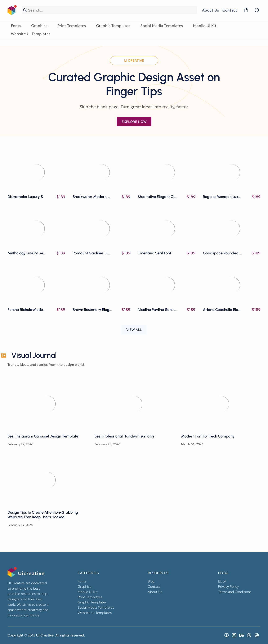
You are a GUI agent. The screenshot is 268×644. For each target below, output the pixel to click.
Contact (230, 10)
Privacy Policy (228, 586)
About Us (211, 10)
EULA (222, 581)
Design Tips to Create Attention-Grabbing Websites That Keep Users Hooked (47, 480)
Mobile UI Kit (205, 26)
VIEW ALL (134, 330)
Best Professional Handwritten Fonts (134, 404)
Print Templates (72, 26)
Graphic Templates (113, 26)
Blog (151, 581)
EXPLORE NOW (134, 122)
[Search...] (112, 10)
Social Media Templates (162, 26)
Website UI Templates (31, 34)
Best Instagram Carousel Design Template (47, 404)
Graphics (39, 26)
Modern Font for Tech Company (221, 404)
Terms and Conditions (235, 592)
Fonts (16, 26)
